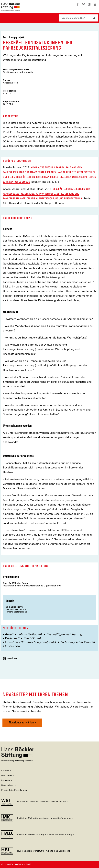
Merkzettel (6, 775)
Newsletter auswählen (21, 722)
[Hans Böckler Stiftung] (18, 761)
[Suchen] (94, 18)
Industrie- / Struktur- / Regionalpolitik (30, 642)
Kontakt (5, 770)
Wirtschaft (12, 638)
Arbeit (9, 634)
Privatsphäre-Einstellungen (14, 790)
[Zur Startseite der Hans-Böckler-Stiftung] (11, 9)
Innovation (12, 646)
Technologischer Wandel (77, 642)
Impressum (7, 780)
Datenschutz (7, 785)
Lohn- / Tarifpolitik (30, 634)
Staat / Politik (32, 638)
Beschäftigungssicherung (64, 634)
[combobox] (75, 18)
